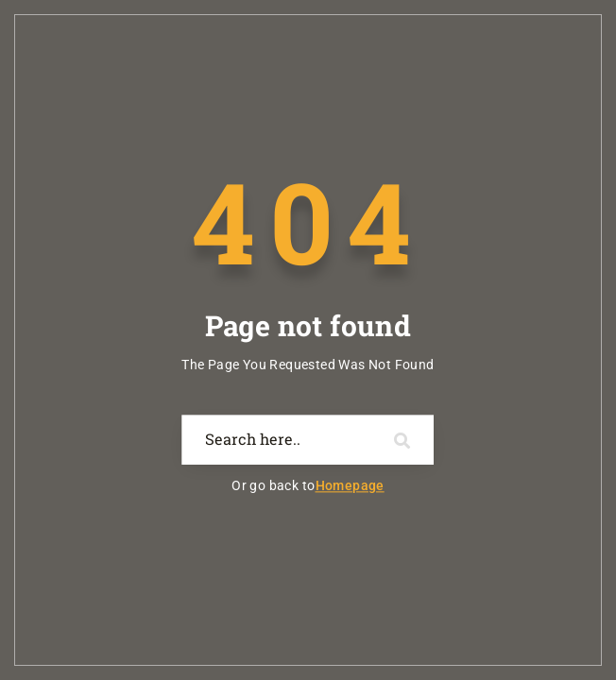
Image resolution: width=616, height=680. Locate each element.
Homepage (350, 486)
